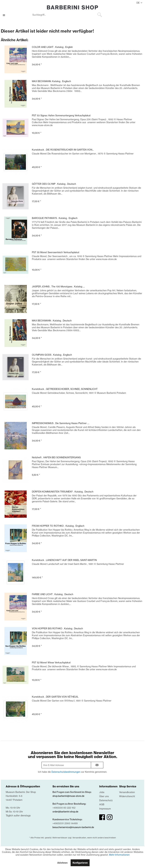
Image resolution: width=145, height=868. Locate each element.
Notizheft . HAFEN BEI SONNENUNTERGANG (56, 457)
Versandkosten (127, 792)
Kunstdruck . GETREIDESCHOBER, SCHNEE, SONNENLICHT (65, 389)
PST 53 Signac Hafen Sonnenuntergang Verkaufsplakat (61, 115)
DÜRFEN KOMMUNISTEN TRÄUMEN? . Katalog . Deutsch (63, 492)
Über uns (104, 796)
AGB (102, 804)
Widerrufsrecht (127, 796)
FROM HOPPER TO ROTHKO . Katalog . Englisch (58, 526)
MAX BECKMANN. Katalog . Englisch (51, 81)
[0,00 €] (139, 15)
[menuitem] (67, 15)
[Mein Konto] (131, 15)
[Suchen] (100, 15)
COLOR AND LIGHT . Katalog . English (52, 47)
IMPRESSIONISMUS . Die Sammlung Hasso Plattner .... (61, 423)
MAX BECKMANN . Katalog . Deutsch (52, 321)
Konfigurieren (80, 863)
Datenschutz (106, 800)
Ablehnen (62, 863)
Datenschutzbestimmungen (66, 772)
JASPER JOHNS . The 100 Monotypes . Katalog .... (58, 286)
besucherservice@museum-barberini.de (73, 827)
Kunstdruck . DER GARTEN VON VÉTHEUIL (55, 697)
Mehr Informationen (119, 855)
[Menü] (6, 15)
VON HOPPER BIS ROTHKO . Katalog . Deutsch (57, 628)
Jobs (102, 792)
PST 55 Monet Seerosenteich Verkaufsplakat (56, 252)
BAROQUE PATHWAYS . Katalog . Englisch (55, 218)
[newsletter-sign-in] (97, 765)
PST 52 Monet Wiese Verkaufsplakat (51, 662)
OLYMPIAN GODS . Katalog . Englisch (52, 355)
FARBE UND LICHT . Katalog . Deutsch (53, 594)
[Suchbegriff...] (67, 15)
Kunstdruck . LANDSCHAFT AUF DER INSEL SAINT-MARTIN (64, 560)
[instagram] (110, 817)
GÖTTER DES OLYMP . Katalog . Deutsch (54, 184)
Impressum (105, 809)
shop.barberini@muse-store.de (68, 796)
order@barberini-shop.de (65, 812)
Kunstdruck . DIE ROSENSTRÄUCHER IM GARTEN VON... (63, 150)
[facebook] (102, 817)
